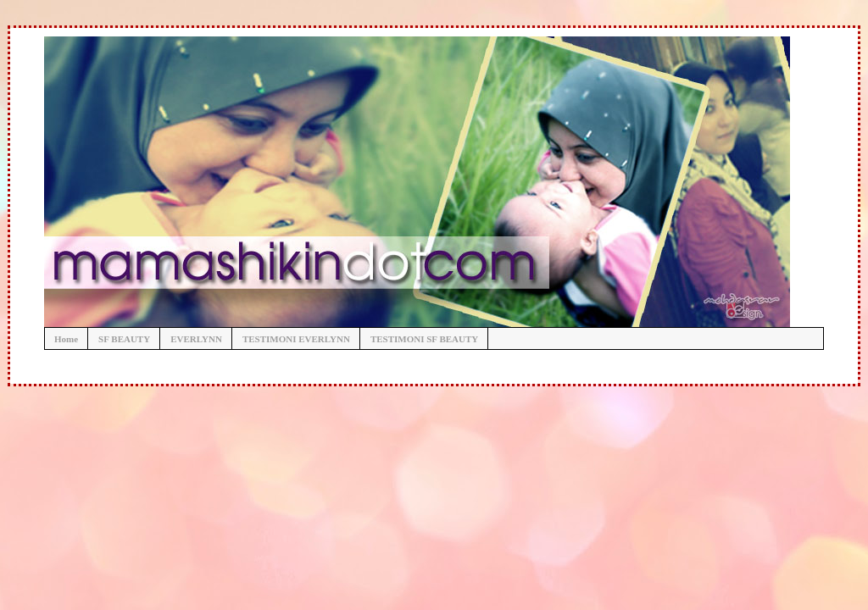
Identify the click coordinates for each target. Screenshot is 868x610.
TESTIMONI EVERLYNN (296, 339)
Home (66, 339)
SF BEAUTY (124, 339)
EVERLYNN (196, 339)
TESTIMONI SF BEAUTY (424, 339)
